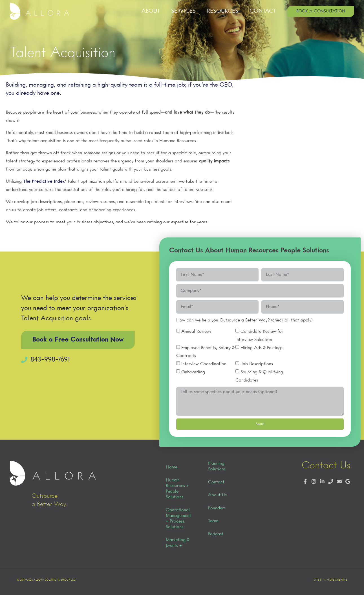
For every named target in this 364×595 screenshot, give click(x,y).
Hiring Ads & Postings (262, 348)
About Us (217, 495)
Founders (217, 508)
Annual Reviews (196, 332)
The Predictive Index (44, 182)
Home (172, 467)
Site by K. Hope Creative (330, 580)
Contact (263, 11)
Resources (223, 11)
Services (183, 11)
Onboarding (193, 372)
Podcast (216, 534)
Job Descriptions (257, 364)
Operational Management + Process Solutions (178, 519)
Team (213, 521)
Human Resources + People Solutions (177, 489)
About (151, 11)
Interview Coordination (204, 364)
